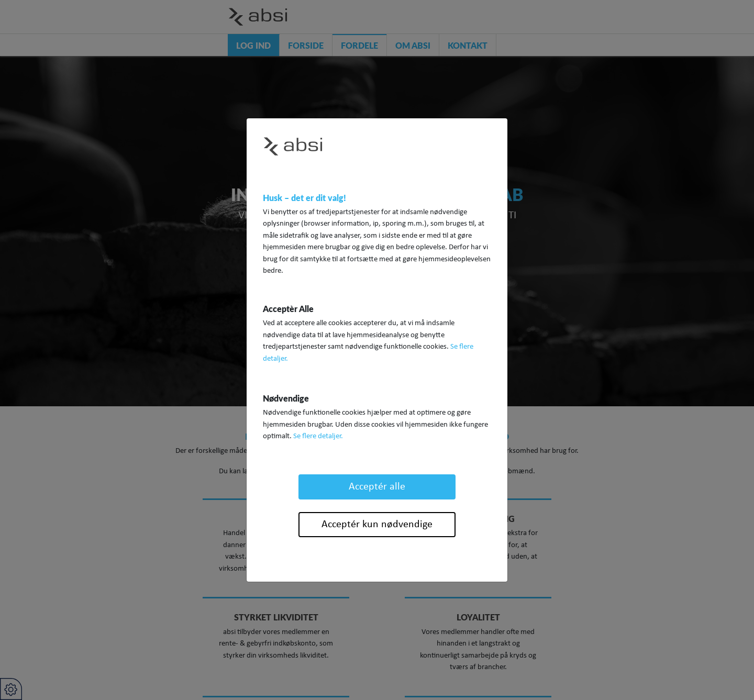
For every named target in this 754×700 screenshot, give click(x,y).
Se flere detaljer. (318, 436)
